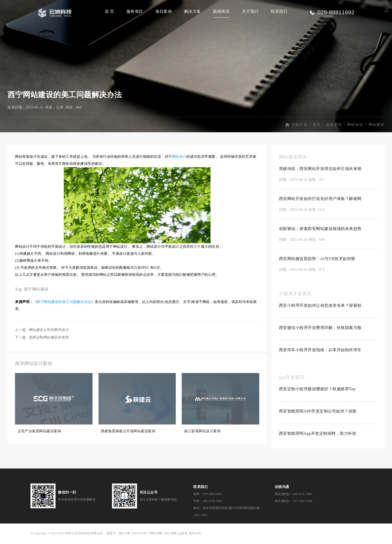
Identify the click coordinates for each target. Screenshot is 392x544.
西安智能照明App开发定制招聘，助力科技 (318, 436)
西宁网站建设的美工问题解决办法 (64, 305)
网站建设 (376, 127)
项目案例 (163, 11)
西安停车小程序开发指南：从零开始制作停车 (320, 353)
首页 (317, 127)
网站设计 (179, 159)
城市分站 (195, 536)
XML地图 (170, 536)
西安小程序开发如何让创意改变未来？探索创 (320, 308)
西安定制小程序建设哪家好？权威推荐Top (317, 392)
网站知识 (355, 127)
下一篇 (42, 340)
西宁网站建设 (36, 292)
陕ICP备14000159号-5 (134, 536)
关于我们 (250, 11)
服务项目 (135, 11)
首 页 (109, 11)
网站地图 (156, 536)
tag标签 (183, 536)
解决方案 (192, 11)
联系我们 (279, 11)
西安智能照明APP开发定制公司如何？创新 (318, 414)
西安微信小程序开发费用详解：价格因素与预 (320, 330)
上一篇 (42, 333)
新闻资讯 (221, 11)
